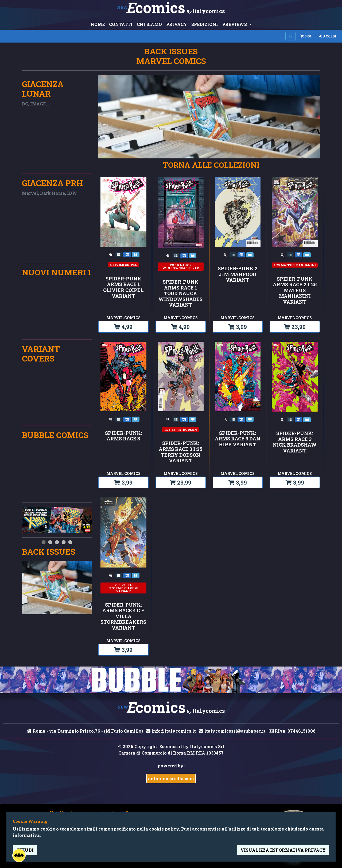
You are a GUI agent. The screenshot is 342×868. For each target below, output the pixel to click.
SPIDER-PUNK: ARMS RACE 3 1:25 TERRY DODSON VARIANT (180, 452)
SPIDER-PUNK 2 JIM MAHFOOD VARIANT (238, 274)
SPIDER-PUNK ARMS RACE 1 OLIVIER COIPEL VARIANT (123, 287)
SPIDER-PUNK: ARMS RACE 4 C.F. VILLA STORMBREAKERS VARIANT (123, 616)
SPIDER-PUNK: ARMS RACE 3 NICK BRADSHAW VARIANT (295, 442)
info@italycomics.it (171, 731)
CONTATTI (121, 24)
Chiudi (25, 850)
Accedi (328, 36)
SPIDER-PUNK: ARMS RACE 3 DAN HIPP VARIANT (238, 439)
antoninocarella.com (171, 778)
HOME (98, 24)
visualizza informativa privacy (283, 850)
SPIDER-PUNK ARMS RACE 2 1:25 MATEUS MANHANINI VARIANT (295, 291)
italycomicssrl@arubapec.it (232, 731)
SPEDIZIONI (205, 24)
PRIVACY (177, 24)
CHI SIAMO (149, 24)
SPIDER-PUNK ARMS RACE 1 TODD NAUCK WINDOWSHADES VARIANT (180, 294)
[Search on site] (290, 36)
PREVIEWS (235, 24)
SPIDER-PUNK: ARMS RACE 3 (123, 436)
